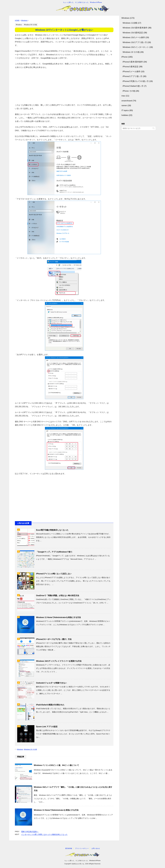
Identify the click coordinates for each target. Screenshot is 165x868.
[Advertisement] (64, 85)
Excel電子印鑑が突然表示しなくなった (52, 530)
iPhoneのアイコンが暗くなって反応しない (54, 574)
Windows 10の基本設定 (133, 33)
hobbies (125, 115)
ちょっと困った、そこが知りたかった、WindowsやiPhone (82, 861)
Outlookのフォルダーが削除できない (51, 683)
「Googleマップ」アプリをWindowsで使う (54, 552)
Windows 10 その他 (30, 749)
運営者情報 (69, 848)
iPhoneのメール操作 (131, 72)
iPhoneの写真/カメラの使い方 (136, 81)
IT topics (125, 110)
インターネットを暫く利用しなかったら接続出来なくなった (44, 834)
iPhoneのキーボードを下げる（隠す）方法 (54, 639)
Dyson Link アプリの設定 (47, 727)
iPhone (124, 57)
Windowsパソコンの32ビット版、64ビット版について (56, 765)
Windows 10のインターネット (136, 47)
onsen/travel (127, 101)
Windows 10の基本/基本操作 (135, 28)
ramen (124, 105)
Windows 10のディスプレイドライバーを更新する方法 (59, 661)
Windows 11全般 (130, 23)
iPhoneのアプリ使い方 (132, 76)
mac (123, 96)
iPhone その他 (129, 91)
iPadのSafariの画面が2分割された (50, 705)
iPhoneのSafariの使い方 (133, 86)
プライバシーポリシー (82, 848)
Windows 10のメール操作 (134, 37)
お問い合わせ (96, 848)
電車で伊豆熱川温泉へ (30, 832)
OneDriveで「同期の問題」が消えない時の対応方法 (58, 596)
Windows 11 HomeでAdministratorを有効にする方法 (58, 617)
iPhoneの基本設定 (131, 67)
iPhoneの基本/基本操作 (133, 62)
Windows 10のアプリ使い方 (135, 42)
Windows (20, 749)
